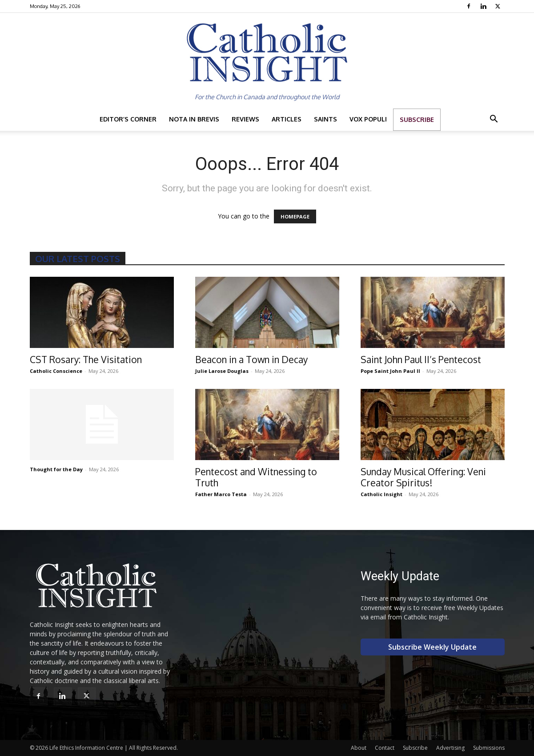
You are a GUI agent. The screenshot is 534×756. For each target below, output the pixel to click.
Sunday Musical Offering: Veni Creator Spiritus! (423, 477)
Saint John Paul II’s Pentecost (421, 359)
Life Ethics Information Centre (86, 748)
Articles (287, 119)
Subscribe (417, 119)
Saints (325, 119)
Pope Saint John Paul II (390, 371)
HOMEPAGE (295, 216)
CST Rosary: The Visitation (86, 359)
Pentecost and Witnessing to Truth (256, 477)
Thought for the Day (56, 469)
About (359, 748)
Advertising (450, 748)
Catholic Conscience (56, 371)
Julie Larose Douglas (222, 371)
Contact (385, 748)
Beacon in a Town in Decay (251, 359)
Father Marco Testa (221, 494)
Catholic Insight (381, 494)
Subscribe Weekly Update (432, 647)
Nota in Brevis (194, 119)
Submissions (489, 748)
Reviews (245, 119)
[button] (494, 120)
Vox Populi (368, 119)
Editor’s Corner (128, 119)
